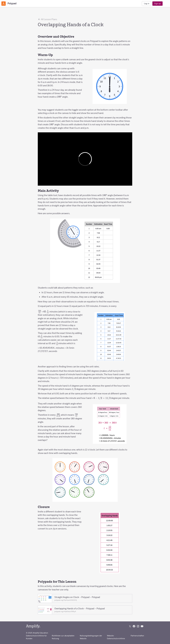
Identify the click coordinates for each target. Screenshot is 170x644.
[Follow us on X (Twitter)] (130, 626)
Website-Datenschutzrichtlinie (116, 637)
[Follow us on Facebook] (134, 626)
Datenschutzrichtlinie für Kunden (36, 637)
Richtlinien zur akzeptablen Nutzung (63, 637)
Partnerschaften (137, 636)
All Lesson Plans (47, 19)
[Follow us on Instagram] (138, 626)
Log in (147, 3)
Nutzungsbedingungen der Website (91, 637)
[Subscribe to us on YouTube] (142, 626)
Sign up (157, 3)
